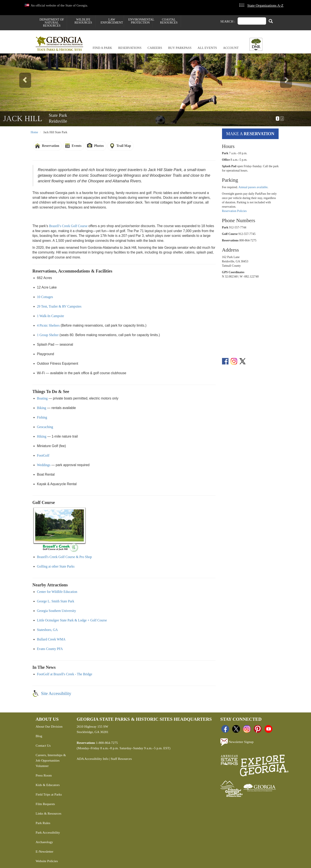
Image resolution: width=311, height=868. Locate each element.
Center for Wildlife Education (57, 592)
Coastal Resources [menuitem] (169, 21)
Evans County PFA (50, 649)
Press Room (44, 775)
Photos (99, 146)
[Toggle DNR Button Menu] (256, 44)
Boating (42, 398)
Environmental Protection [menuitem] (140, 21)
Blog (39, 736)
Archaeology (44, 842)
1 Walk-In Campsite (51, 316)
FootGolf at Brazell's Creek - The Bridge (65, 674)
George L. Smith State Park (56, 601)
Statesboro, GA (47, 630)
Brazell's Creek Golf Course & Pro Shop (64, 557)
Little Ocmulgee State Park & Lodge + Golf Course (72, 620)
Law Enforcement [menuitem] (112, 21)
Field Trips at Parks (49, 794)
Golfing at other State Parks (56, 566)
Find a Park (102, 48)
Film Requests (45, 804)
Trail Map (124, 146)
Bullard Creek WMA (51, 639)
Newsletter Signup (237, 742)
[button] (23, 90)
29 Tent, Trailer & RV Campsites (59, 306)
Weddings (44, 465)
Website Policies (47, 861)
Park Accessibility (48, 832)
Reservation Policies (234, 211)
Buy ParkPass (180, 48)
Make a (250, 134)
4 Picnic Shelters (48, 325)
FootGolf (43, 455)
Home (34, 132)
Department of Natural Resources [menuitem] (52, 23)
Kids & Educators (48, 785)
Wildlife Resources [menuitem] (83, 21)
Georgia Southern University (56, 611)
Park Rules (43, 823)
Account (231, 48)
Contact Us (43, 745)
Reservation (51, 146)
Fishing (42, 417)
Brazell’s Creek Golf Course (68, 226)
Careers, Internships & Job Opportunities (51, 758)
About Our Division (49, 726)
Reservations (130, 48)
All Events (207, 48)
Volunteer (42, 766)
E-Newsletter (44, 851)
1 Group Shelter (48, 335)
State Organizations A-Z (265, 6)
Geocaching (45, 427)
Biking (42, 408)
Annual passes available (253, 187)
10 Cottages (45, 297)
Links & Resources (48, 813)
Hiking (42, 436)
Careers (155, 48)
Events (77, 146)
